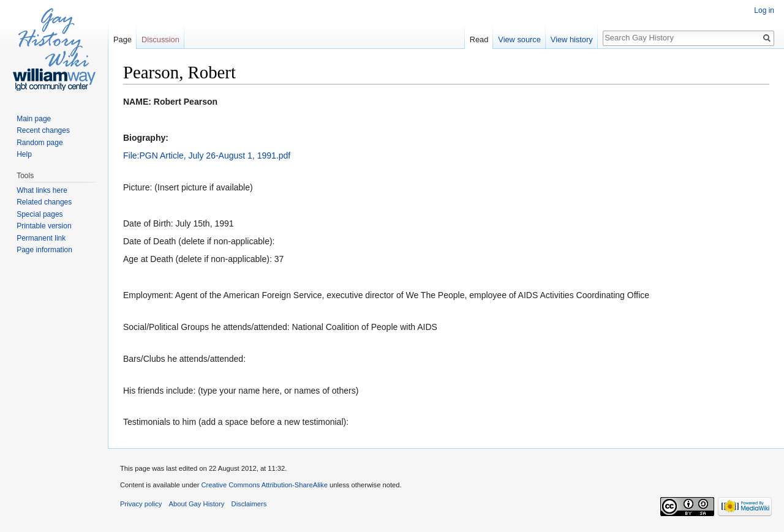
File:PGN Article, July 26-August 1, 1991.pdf (207, 155)
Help (24, 154)
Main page (34, 119)
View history (572, 39)
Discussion (160, 39)
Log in (764, 10)
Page (123, 39)
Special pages (40, 214)
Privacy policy (141, 504)
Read (479, 39)
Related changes (44, 202)
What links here (42, 190)
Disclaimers (249, 504)
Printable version (44, 226)
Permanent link (41, 238)
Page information (44, 250)
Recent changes (43, 130)
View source (519, 39)
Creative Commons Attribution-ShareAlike (264, 485)
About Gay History (197, 504)
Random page (40, 143)
